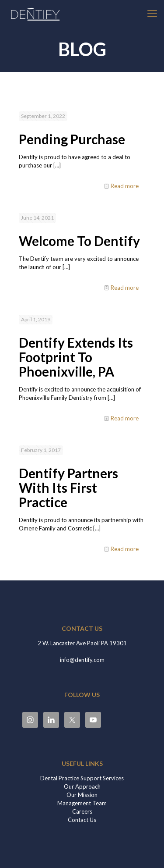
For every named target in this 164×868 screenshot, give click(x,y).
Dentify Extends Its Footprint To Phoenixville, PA (76, 357)
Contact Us (82, 820)
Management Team (82, 803)
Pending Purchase (72, 139)
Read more (125, 186)
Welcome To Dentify (79, 241)
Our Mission (82, 795)
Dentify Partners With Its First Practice (68, 487)
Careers (82, 811)
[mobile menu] (152, 13)
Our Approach (82, 786)
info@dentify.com (82, 660)
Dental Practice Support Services (82, 778)
